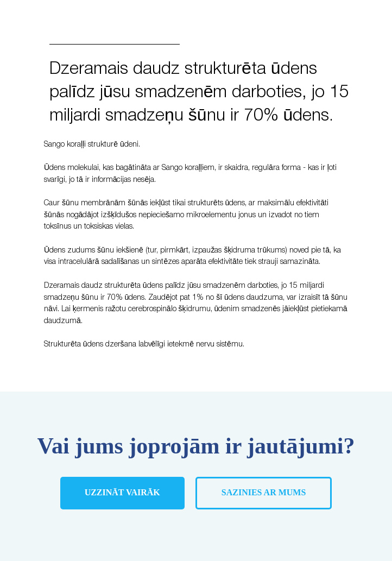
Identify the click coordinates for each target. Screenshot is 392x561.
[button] (264, 493)
